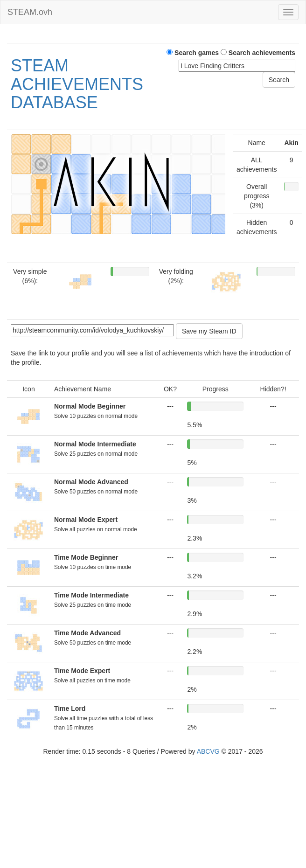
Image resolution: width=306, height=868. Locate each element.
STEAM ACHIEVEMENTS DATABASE (77, 84)
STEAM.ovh (30, 12)
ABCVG (208, 751)
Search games (193, 53)
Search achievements (258, 53)
